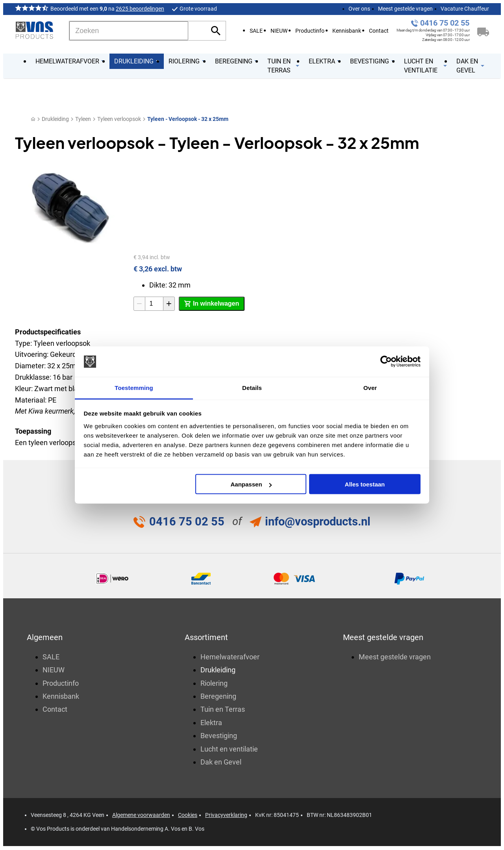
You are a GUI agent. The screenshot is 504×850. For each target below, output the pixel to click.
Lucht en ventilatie (229, 749)
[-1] (139, 304)
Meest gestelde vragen (405, 9)
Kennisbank (347, 31)
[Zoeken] (129, 31)
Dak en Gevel (221, 763)
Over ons (359, 9)
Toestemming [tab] (134, 387)
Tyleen (83, 119)
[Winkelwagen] (483, 31)
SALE (256, 31)
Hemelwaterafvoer (230, 657)
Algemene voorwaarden (141, 816)
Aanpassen (251, 484)
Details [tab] (252, 387)
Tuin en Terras (223, 710)
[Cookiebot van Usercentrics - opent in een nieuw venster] (386, 362)
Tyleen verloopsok (119, 119)
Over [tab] (370, 387)
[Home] (33, 119)
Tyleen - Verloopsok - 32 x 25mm (188, 119)
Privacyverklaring (226, 816)
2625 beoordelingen (140, 9)
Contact (379, 31)
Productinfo (310, 31)
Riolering (214, 684)
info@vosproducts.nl (318, 522)
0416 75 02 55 (445, 23)
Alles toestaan (365, 484)
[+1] (169, 304)
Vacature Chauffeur (465, 9)
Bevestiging (219, 736)
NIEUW (279, 31)
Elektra (211, 723)
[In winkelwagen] (212, 304)
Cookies (188, 816)
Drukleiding (55, 119)
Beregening (218, 697)
